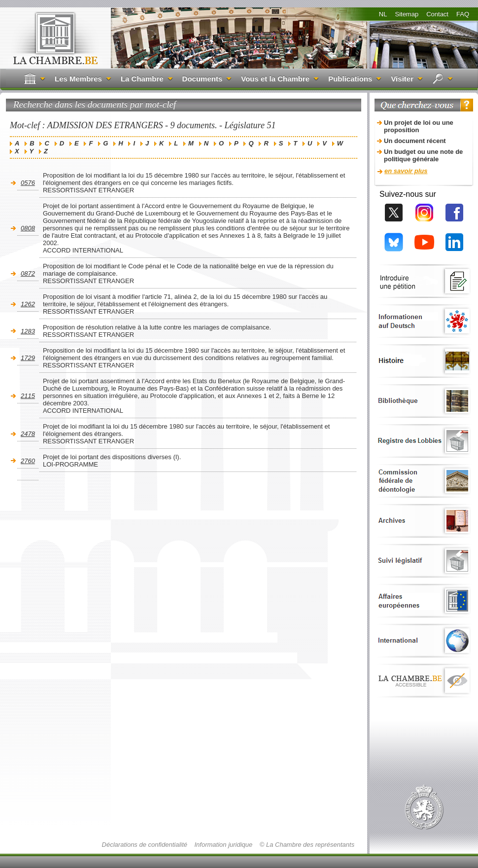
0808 (28, 228)
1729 (28, 358)
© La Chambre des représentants (307, 845)
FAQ (463, 14)
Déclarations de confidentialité (145, 845)
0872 (28, 273)
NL (383, 14)
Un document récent (415, 141)
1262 (28, 304)
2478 (28, 434)
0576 (28, 183)
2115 (28, 396)
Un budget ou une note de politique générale (423, 155)
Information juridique (224, 845)
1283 (28, 331)
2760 (28, 461)
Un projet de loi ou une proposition (419, 126)
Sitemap (407, 14)
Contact (437, 14)
